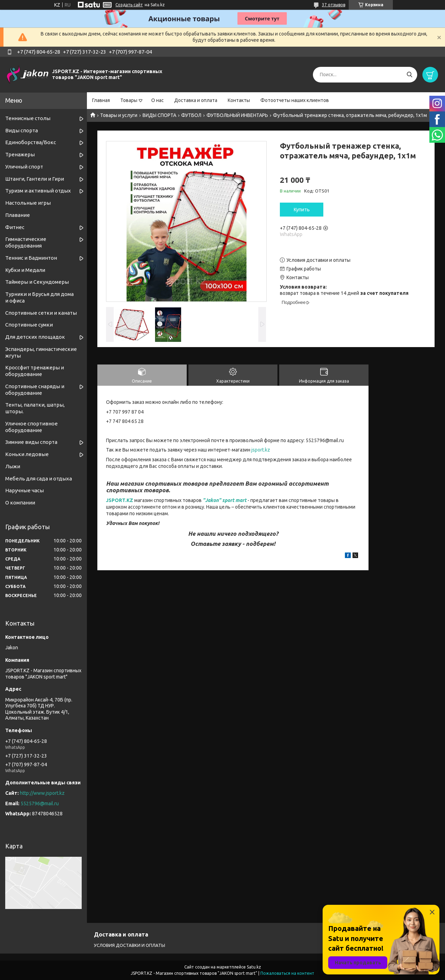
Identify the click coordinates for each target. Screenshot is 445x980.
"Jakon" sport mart (225, 500)
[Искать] (409, 75)
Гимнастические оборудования (26, 242)
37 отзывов (334, 5)
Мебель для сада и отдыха (39, 479)
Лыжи (13, 466)
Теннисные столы (28, 118)
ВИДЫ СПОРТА (159, 115)
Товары (129, 100)
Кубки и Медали (25, 270)
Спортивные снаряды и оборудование (35, 390)
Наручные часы (25, 490)
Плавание (18, 215)
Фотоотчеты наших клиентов (295, 100)
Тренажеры (20, 154)
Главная (101, 100)
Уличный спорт (24, 167)
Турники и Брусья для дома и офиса (39, 297)
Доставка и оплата (196, 100)
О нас (157, 100)
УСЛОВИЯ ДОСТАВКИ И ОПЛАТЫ (130, 945)
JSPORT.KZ (120, 500)
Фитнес (15, 227)
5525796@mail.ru (40, 803)
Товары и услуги (119, 115)
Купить (302, 210)
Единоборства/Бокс (31, 142)
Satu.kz (254, 967)
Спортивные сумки (29, 325)
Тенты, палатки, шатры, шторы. (35, 408)
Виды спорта (22, 130)
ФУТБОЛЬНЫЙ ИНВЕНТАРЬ (237, 115)
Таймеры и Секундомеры (37, 282)
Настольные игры (28, 203)
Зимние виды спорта (31, 442)
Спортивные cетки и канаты (41, 313)
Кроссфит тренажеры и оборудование (35, 371)
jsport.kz (261, 450)
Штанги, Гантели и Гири (35, 179)
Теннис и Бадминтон (31, 258)
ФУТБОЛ (191, 115)
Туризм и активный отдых (38, 191)
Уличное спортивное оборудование (31, 427)
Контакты (239, 100)
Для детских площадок (35, 337)
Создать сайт (129, 5)
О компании (20, 503)
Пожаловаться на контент (287, 973)
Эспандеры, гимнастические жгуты (41, 352)
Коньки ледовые (27, 454)
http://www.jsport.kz (42, 793)
